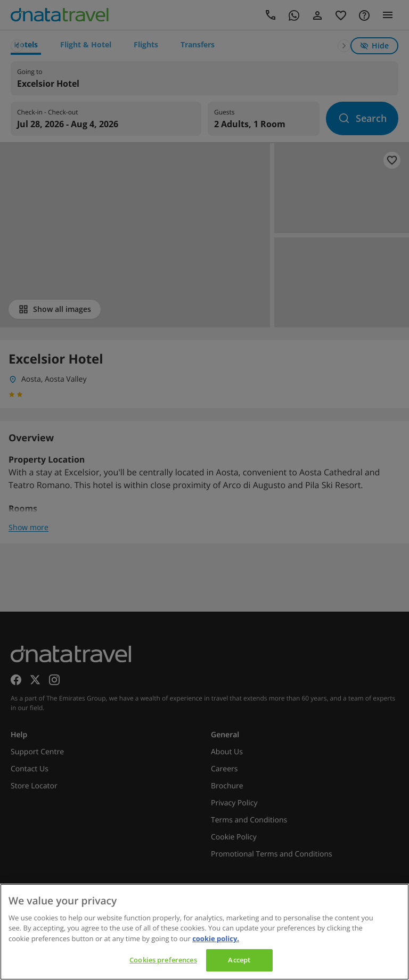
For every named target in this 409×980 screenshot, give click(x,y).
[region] (204, 932)
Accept (239, 960)
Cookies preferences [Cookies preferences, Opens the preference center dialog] (163, 960)
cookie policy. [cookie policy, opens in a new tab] (216, 938)
